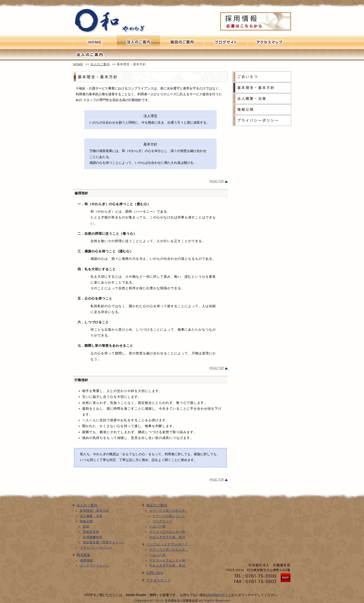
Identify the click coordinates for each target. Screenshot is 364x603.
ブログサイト (226, 42)
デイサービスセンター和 (167, 532)
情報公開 (262, 110)
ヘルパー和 (158, 527)
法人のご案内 (100, 64)
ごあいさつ (262, 77)
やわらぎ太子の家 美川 (167, 537)
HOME (78, 64)
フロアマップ (162, 521)
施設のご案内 (182, 42)
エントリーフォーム (94, 566)
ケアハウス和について (169, 516)
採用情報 (86, 560)
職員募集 (84, 555)
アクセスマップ (158, 580)
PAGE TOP (217, 181)
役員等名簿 (91, 532)
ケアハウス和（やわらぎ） (169, 511)
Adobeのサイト (220, 595)
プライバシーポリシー (262, 120)
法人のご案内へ (138, 42)
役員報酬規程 (93, 537)
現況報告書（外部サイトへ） (104, 542)
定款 (86, 527)
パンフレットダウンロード (167, 544)
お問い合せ (155, 573)
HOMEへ (95, 42)
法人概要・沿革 (262, 99)
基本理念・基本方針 (262, 88)
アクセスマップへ (269, 42)
